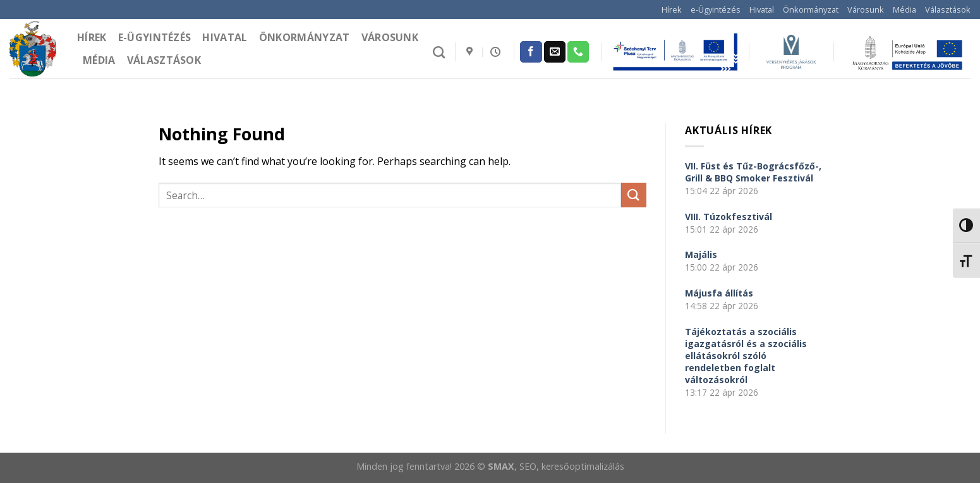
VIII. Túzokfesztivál (729, 217)
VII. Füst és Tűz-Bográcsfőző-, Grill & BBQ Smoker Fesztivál (753, 172)
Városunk (866, 9)
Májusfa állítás (719, 293)
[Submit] (634, 195)
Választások (948, 9)
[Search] (439, 52)
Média (904, 9)
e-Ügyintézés (716, 9)
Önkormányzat (811, 9)
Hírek (672, 9)
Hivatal (762, 9)
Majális (701, 254)
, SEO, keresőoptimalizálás (569, 466)
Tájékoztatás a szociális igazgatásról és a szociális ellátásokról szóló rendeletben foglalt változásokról (746, 356)
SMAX (501, 466)
